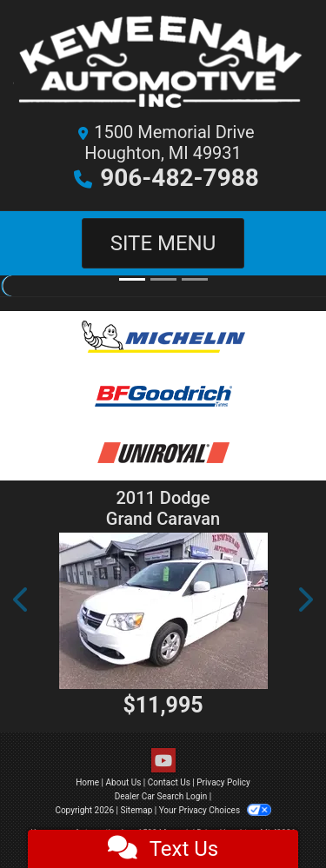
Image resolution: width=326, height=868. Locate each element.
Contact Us (169, 782)
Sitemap (136, 810)
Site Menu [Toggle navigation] (163, 243)
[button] (22, 600)
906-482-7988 (180, 178)
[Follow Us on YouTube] (163, 761)
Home (87, 782)
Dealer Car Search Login (161, 796)
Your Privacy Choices (215, 810)
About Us (124, 782)
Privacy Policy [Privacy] (223, 782)
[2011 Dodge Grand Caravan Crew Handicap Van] (163, 611)
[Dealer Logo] (163, 66)
